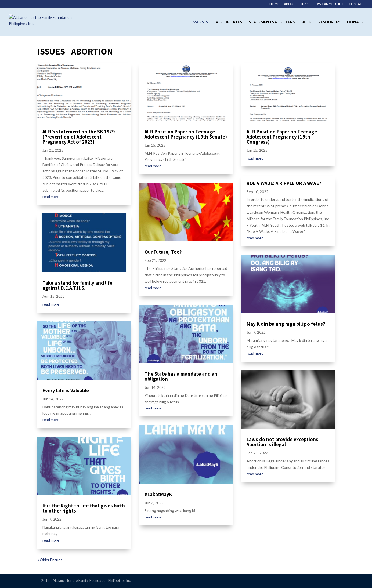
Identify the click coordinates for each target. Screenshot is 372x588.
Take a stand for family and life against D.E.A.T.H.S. (77, 285)
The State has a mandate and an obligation (181, 376)
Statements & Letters (272, 22)
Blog (306, 22)
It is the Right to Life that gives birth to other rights (84, 508)
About (290, 4)
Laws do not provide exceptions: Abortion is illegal (283, 442)
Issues (198, 22)
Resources (329, 22)
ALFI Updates (229, 22)
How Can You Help (329, 4)
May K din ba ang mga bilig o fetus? (286, 324)
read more (51, 196)
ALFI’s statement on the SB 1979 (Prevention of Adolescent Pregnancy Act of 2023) (79, 137)
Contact (356, 4)
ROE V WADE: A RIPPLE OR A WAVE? (284, 183)
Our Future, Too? (163, 252)
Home (274, 4)
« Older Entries (50, 560)
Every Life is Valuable (66, 390)
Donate (355, 22)
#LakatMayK (158, 494)
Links (304, 4)
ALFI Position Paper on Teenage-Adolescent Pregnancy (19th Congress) (283, 137)
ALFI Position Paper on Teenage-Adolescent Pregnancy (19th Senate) (186, 134)
